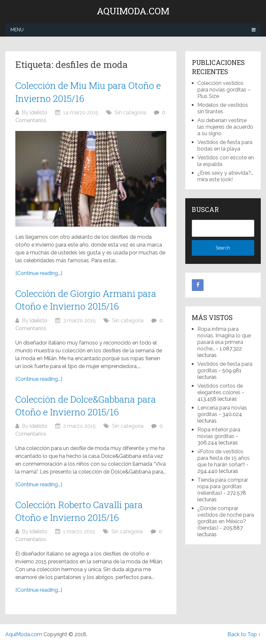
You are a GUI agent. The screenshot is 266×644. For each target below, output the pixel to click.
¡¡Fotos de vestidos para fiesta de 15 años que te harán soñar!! (224, 458)
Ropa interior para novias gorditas (219, 433)
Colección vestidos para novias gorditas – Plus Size (224, 90)
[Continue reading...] (39, 273)
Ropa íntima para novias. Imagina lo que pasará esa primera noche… (224, 339)
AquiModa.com (133, 11)
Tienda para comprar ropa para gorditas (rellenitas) (223, 486)
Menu (17, 30)
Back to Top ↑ (244, 634)
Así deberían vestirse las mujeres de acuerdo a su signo (225, 127)
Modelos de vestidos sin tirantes (223, 108)
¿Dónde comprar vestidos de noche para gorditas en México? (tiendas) (226, 518)
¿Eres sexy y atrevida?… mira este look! (225, 176)
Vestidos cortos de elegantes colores (220, 389)
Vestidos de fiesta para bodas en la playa (225, 145)
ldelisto (39, 113)
